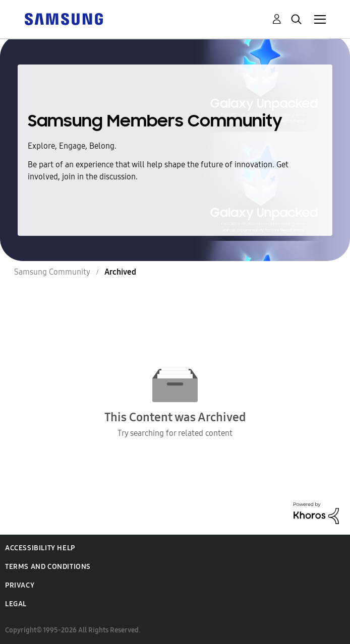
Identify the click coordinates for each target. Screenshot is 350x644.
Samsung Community (52, 272)
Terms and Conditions (48, 567)
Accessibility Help (40, 548)
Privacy (20, 585)
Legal (16, 604)
